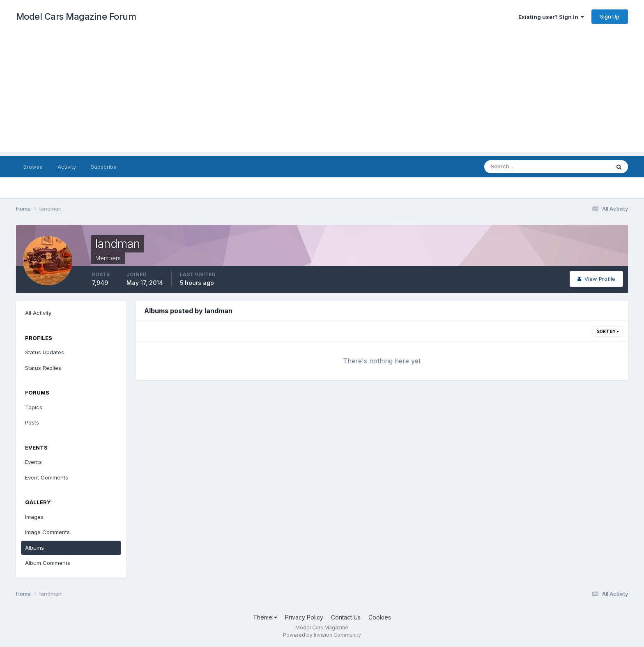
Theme (265, 617)
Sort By (608, 331)
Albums (34, 548)
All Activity (38, 313)
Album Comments (48, 563)
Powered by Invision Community (322, 635)
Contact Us (346, 617)
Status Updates (45, 352)
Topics (34, 407)
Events (33, 462)
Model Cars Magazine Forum (76, 16)
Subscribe (104, 167)
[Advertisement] (322, 94)
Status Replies (43, 368)
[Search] (520, 167)
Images (34, 517)
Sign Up (610, 16)
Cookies (380, 617)
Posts (32, 422)
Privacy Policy (304, 617)
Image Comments (47, 532)
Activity (67, 167)
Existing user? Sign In (551, 17)
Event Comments (47, 477)
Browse (33, 167)
